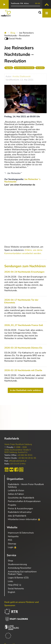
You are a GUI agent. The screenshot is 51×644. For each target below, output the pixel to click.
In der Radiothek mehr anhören (26, 390)
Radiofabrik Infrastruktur (20, 512)
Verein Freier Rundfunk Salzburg (18, 444)
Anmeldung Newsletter (20, 568)
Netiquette (13, 536)
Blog (13, 33)
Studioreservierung (17, 564)
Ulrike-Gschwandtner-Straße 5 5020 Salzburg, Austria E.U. (17, 451)
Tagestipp (9, 68)
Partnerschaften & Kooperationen (24, 501)
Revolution (40, 68)
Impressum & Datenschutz (21, 533)
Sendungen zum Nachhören (25, 266)
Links (10, 581)
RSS (10, 540)
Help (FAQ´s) (14, 585)
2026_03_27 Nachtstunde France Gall (24, 325)
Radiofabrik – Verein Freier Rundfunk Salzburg (26, 486)
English (11, 592)
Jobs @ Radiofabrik (17, 516)
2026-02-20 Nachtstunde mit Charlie (23, 370)
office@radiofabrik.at (18, 461)
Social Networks (16, 589)
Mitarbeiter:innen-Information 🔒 (24, 519)
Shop (10, 561)
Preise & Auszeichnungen (20, 509)
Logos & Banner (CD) (18, 578)
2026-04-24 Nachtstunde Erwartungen (24, 272)
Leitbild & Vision (16, 490)
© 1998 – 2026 (20, 447)
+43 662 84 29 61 (25, 455)
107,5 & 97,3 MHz (18, 464)
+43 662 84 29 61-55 (27, 458)
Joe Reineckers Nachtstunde (24, 68)
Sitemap (12, 544)
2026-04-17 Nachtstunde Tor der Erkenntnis (21, 301)
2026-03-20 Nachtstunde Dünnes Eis (23, 348)
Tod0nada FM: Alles (20, 3)
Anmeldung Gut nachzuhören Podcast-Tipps (22, 573)
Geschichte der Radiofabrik (21, 498)
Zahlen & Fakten (16, 494)
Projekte (12, 505)
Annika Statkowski (21, 76)
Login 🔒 (12, 547)
